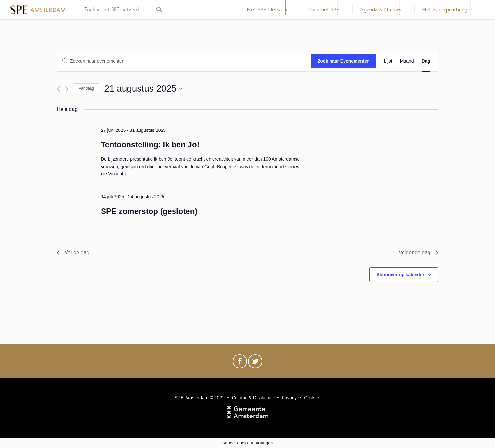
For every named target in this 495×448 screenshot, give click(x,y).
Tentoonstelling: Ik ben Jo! (150, 145)
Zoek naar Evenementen (344, 61)
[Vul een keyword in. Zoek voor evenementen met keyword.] (184, 61)
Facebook (240, 363)
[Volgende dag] (67, 89)
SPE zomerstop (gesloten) (149, 211)
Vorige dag (73, 252)
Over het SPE (324, 10)
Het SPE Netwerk (267, 10)
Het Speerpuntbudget (447, 10)
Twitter (255, 363)
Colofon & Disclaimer (253, 398)
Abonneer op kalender (400, 275)
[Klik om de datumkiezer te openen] (143, 89)
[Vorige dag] (59, 89)
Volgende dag (418, 252)
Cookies (312, 398)
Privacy (289, 398)
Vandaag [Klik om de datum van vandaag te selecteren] (86, 88)
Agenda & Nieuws (381, 10)
